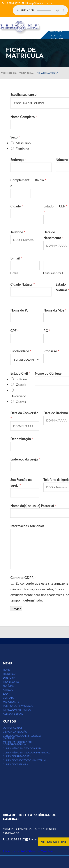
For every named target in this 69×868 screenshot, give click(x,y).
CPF (14, 331)
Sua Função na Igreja (21, 482)
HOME (7, 670)
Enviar (16, 609)
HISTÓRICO (9, 674)
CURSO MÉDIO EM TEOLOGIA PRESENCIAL (26, 753)
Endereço (18, 160)
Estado (48, 209)
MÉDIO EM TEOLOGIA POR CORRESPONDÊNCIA (18, 743)
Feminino (22, 149)
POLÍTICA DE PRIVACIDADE (18, 706)
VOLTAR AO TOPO (54, 842)
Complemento (20, 183)
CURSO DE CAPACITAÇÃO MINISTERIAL (25, 761)
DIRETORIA (9, 678)
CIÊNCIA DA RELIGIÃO (15, 732)
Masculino (23, 143)
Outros (21, 402)
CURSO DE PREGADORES (57, 37)
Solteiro (21, 379)
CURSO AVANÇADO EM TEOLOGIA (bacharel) (22, 737)
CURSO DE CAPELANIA (15, 765)
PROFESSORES (11, 682)
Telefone (18, 232)
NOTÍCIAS (8, 686)
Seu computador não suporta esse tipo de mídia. (40, 10)
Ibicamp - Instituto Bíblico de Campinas (28, 851)
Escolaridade (21, 351)
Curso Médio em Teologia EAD (22, 749)
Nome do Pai (20, 310)
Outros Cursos (13, 728)
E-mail (14, 273)
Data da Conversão (24, 416)
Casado (21, 385)
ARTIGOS (8, 690)
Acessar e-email (13, 714)
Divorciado (18, 396)
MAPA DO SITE (11, 702)
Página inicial (26, 73)
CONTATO (8, 698)
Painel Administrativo (17, 710)
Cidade (17, 206)
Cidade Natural (23, 284)
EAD (5, 694)
